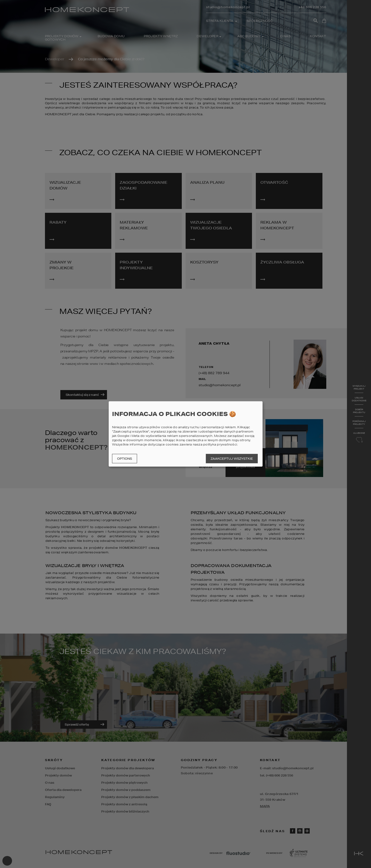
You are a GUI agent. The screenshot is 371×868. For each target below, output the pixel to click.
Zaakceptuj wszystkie (232, 459)
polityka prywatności (220, 444)
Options (125, 459)
